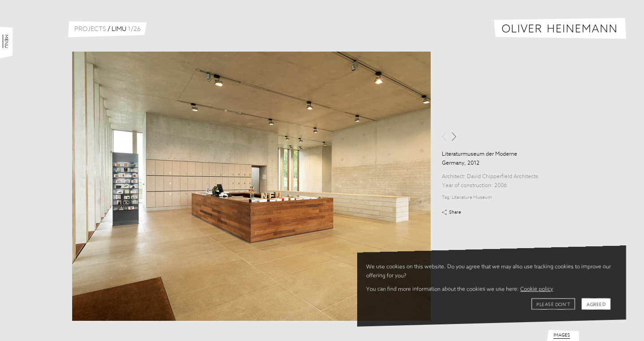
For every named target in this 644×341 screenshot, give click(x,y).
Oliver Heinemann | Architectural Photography (560, 28)
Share (455, 212)
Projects (90, 29)
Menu (6, 41)
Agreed (596, 305)
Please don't (553, 305)
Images (562, 335)
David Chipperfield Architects (503, 177)
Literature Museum (472, 197)
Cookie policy (537, 289)
